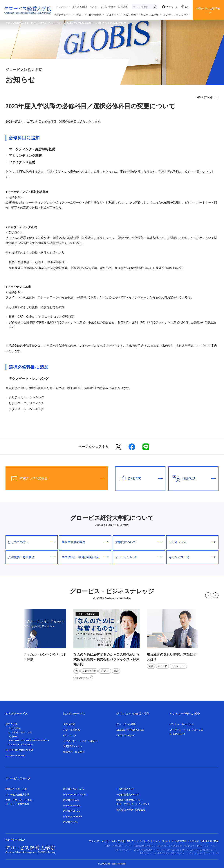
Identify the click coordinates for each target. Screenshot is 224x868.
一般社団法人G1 (125, 789)
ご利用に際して (126, 841)
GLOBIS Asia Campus (75, 795)
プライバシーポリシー (102, 841)
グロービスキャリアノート (203, 853)
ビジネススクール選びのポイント (199, 850)
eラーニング (70, 735)
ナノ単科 (14, 732)
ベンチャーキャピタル (182, 724)
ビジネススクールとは (168, 850)
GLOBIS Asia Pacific (74, 789)
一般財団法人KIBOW (128, 795)
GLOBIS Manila (71, 811)
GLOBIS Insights (125, 735)
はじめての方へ (62, 15)
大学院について (139, 542)
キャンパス (62, 7)
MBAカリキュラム (206, 846)
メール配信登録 (179, 841)
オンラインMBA (139, 557)
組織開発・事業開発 (74, 752)
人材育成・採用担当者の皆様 (204, 841)
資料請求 (123, 7)
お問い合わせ (108, 7)
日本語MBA (14, 728)
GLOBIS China (71, 800)
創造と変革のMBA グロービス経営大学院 (26, 23)
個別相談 (192, 479)
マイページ (170, 7)
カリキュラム (192, 542)
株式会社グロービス (16, 789)
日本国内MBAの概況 (143, 846)
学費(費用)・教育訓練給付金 (85, 557)
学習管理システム (73, 746)
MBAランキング (122, 850)
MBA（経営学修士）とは (118, 846)
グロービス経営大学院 (89, 15)
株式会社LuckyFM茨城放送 (131, 810)
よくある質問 (80, 7)
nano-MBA (14, 741)
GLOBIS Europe (72, 806)
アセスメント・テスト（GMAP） (81, 741)
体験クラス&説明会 (208, 9)
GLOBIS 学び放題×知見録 (19, 750)
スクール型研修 (72, 730)
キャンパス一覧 (192, 557)
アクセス (94, 7)
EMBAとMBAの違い (144, 850)
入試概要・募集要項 (32, 557)
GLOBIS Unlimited (15, 756)
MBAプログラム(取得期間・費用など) (175, 846)
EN (185, 7)
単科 (23, 732)
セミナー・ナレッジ (175, 15)
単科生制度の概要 (85, 542)
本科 (29, 732)
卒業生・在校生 (150, 15)
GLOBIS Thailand (73, 817)
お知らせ (57, 23)
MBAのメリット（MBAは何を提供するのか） (163, 853)
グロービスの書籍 (126, 724)
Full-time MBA (40, 741)
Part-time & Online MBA (20, 745)
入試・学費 (130, 15)
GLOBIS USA (70, 822)
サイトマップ (143, 841)
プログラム (112, 15)
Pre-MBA (27, 741)
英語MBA (13, 737)
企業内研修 (69, 724)
